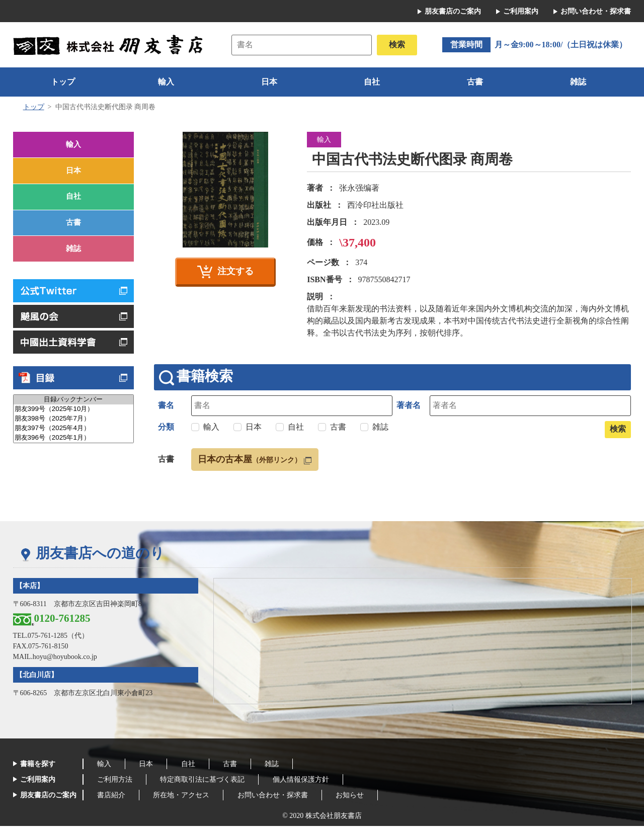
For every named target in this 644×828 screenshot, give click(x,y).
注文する (235, 271)
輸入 (166, 82)
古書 (475, 82)
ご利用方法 (116, 781)
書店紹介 (113, 797)
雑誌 (578, 82)
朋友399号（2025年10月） (73, 422)
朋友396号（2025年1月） (73, 451)
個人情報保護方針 (308, 781)
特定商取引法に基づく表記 (207, 781)
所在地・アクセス (186, 797)
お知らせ (360, 797)
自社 (372, 82)
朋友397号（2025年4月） (73, 441)
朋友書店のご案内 (453, 11)
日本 (269, 82)
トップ (63, 82)
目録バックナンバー (73, 413)
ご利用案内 (521, 11)
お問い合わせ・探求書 (596, 11)
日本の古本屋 (254, 461)
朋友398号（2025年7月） (73, 432)
